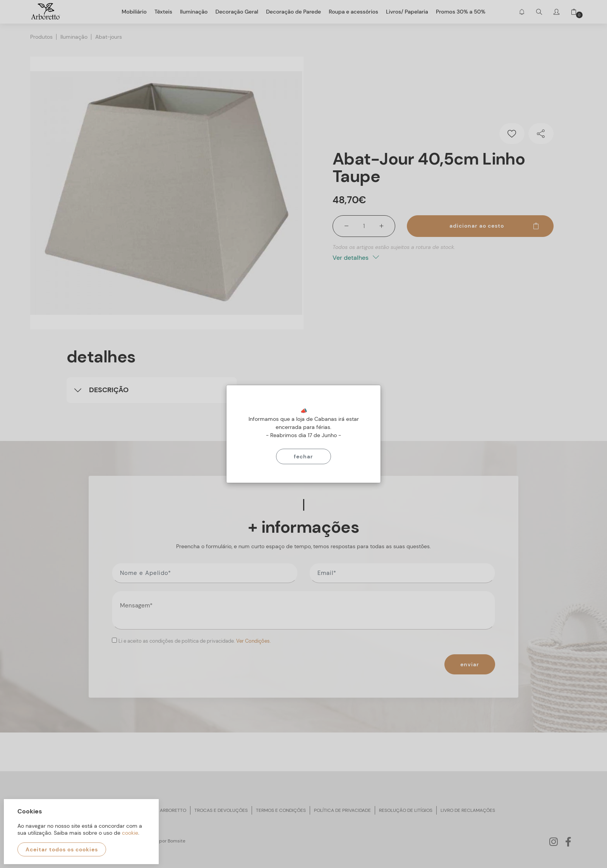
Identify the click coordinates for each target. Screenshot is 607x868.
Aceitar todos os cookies (62, 849)
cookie (130, 833)
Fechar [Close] (303, 456)
